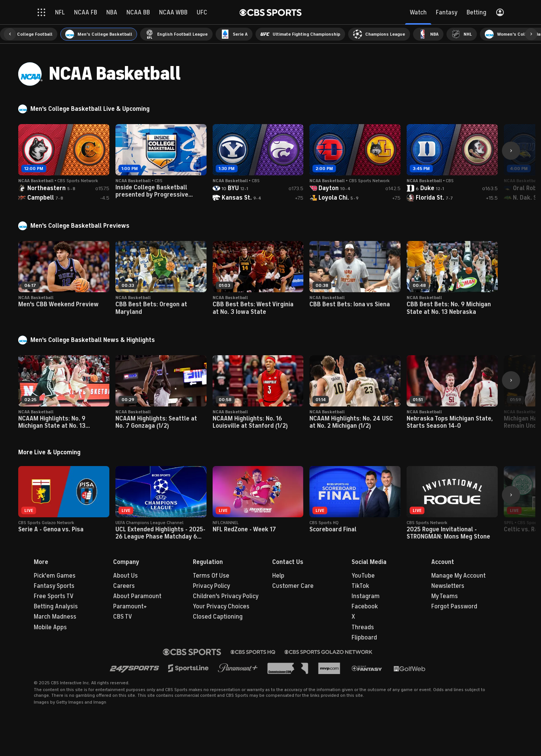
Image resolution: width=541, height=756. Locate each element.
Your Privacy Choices (221, 606)
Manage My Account (458, 576)
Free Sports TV (54, 596)
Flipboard (364, 638)
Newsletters (448, 586)
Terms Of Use (211, 576)
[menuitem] (29, 34)
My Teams (445, 596)
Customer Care (293, 586)
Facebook (365, 606)
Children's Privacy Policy (226, 596)
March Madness (55, 617)
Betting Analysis (56, 606)
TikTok (360, 586)
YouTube (363, 576)
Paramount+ (130, 606)
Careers (124, 586)
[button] (10, 34)
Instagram (366, 596)
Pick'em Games (55, 576)
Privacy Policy (211, 586)
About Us (125, 576)
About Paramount (137, 596)
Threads (363, 627)
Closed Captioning (218, 617)
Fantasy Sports (54, 586)
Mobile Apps (50, 627)
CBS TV (123, 617)
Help (278, 576)
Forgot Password (454, 606)
